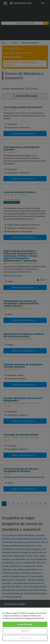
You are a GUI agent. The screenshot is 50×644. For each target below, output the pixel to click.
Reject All (25, 631)
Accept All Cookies (25, 624)
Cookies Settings (25, 638)
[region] (25, 626)
